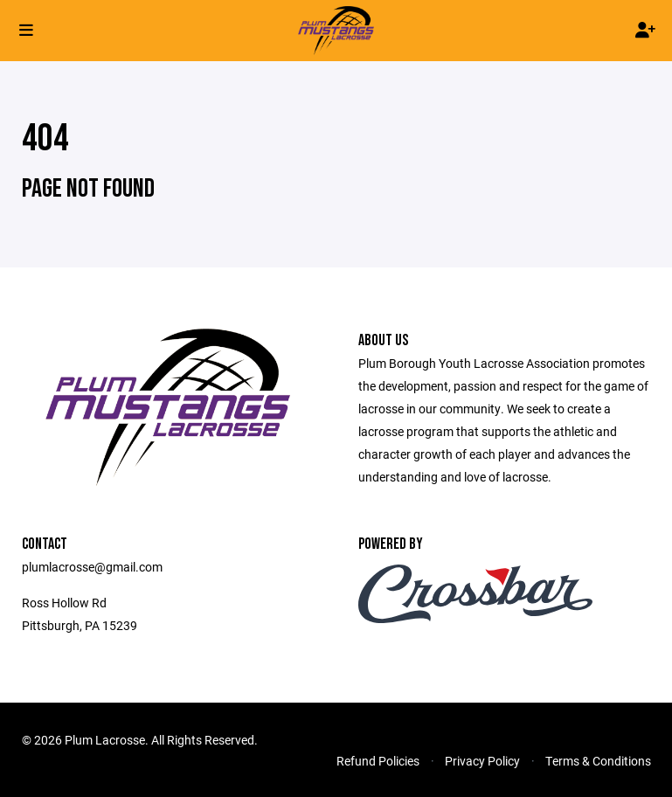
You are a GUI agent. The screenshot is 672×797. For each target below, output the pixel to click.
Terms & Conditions (598, 761)
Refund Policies (378, 761)
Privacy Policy (482, 761)
